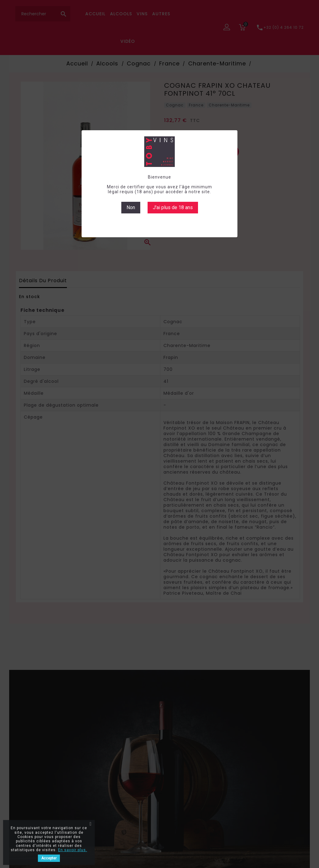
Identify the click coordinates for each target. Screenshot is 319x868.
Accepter (49, 858)
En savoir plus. (73, 850)
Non (131, 207)
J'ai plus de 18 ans (173, 207)
